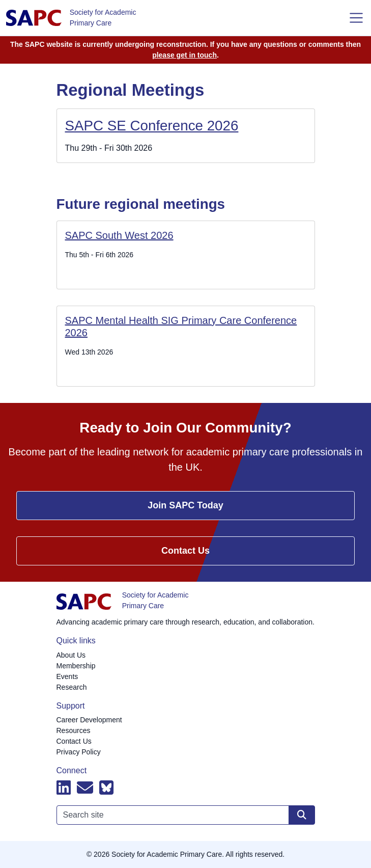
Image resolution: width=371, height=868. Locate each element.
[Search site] (302, 815)
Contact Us (186, 551)
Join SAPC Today (186, 505)
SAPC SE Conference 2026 (152, 126)
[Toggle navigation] (356, 18)
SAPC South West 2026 (119, 235)
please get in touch (184, 55)
